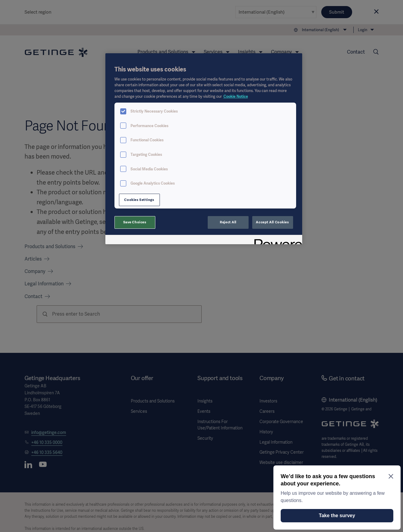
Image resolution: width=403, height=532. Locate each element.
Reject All (228, 222)
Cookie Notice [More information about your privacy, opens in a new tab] (236, 96)
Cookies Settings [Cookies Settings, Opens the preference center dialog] (139, 200)
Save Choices (135, 222)
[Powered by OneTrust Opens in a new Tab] (276, 240)
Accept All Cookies (272, 222)
